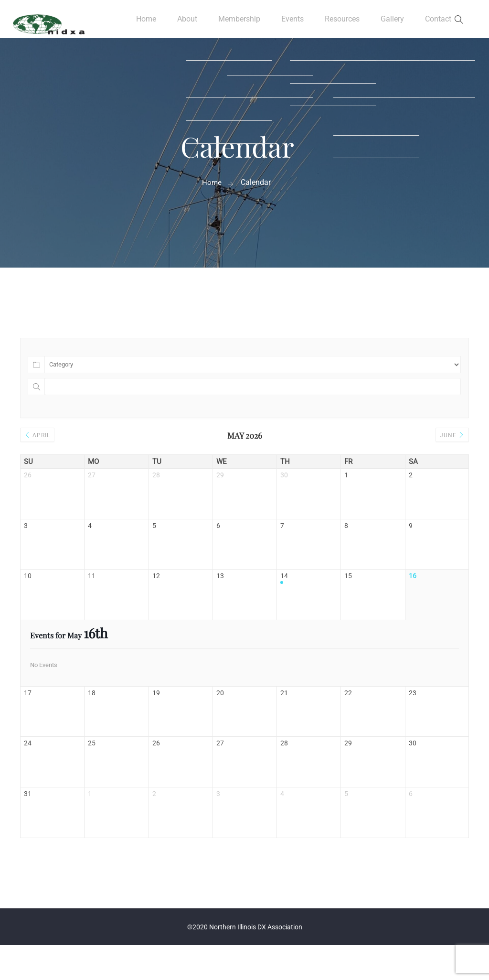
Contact (438, 24)
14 (284, 590)
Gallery (392, 24)
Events (291, 24)
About (184, 24)
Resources (341, 24)
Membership (237, 24)
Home (143, 24)
